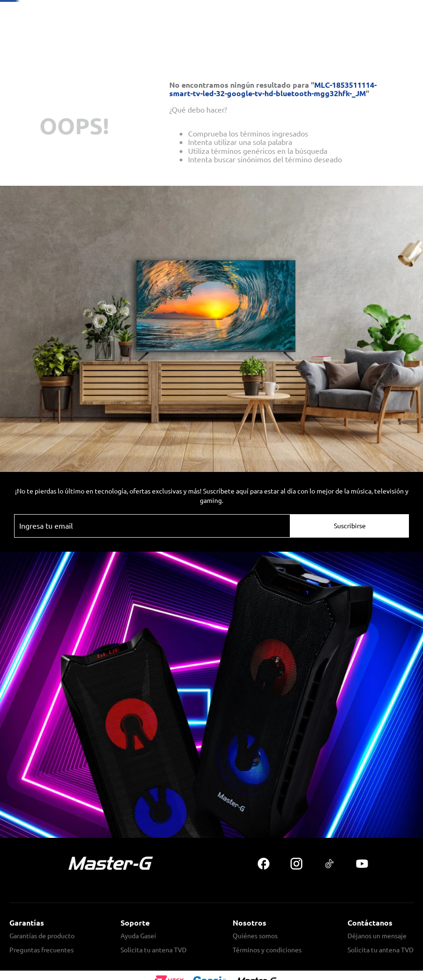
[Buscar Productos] (322, 43)
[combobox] (258, 43)
